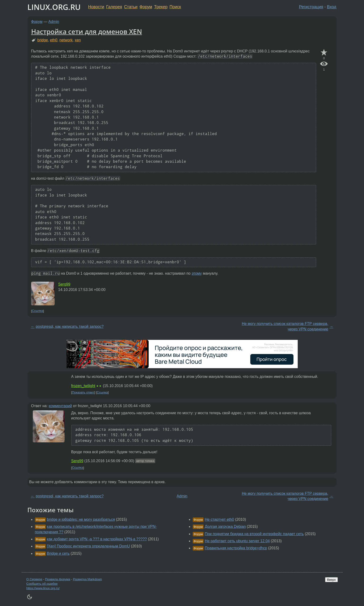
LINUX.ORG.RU (54, 7)
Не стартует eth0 (219, 519)
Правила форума (58, 579)
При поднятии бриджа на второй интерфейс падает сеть (254, 534)
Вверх (331, 580)
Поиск (175, 7)
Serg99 (64, 284)
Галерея (114, 7)
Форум (146, 7)
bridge (42, 40)
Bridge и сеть (58, 553)
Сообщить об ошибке (42, 584)
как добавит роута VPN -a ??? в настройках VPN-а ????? (97, 539)
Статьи (131, 7)
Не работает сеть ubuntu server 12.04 (237, 541)
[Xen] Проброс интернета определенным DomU (88, 546)
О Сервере (34, 579)
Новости (96, 7)
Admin (54, 22)
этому (197, 273)
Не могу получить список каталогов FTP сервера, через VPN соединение (285, 326)
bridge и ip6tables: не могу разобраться (81, 519)
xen (78, 40)
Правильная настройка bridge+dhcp (236, 548)
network (66, 40)
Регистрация (311, 7)
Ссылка (37, 311)
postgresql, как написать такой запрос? (70, 326)
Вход (332, 7)
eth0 (54, 40)
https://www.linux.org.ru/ (43, 588)
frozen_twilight (83, 386)
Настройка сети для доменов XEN (87, 31)
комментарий (60, 406)
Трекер (161, 7)
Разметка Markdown (87, 579)
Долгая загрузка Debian (225, 527)
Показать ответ (83, 392)
